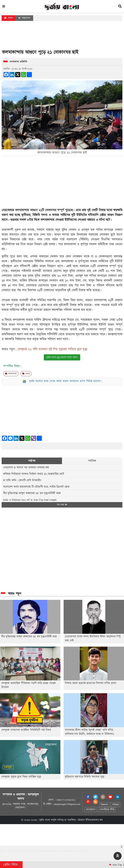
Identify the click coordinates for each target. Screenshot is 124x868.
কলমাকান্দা (11, 374)
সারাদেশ (24, 18)
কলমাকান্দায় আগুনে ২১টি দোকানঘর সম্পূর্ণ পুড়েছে (44, 210)
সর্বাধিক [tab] (92, 461)
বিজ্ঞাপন (104, 805)
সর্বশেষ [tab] (32, 461)
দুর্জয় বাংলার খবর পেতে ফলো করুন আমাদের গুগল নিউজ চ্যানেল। (66, 381)
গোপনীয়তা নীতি (107, 810)
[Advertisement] (62, 36)
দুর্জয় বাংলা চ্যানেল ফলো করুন (62, 357)
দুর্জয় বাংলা (45, 820)
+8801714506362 (65, 800)
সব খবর (62, 505)
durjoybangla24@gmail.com (67, 804)
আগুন (26, 374)
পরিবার (115, 805)
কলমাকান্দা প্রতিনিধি (18, 62)
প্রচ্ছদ (8, 18)
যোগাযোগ (91, 810)
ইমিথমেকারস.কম (94, 820)
